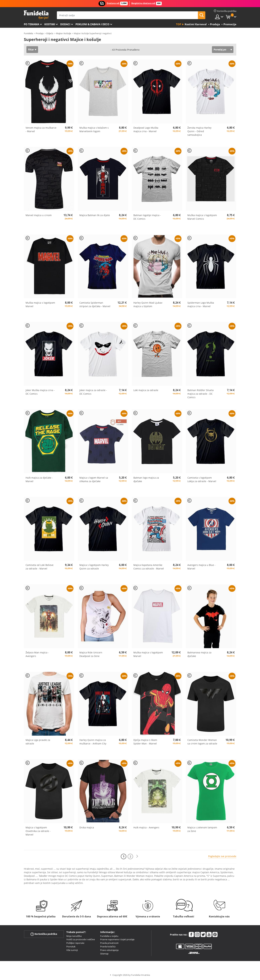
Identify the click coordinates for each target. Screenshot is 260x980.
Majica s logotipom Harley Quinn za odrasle (94, 567)
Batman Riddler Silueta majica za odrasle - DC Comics (201, 394)
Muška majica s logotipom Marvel (40, 304)
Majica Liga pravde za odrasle (38, 742)
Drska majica (87, 827)
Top (179, 24)
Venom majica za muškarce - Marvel (41, 129)
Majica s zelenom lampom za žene (202, 829)
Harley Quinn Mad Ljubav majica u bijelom (148, 304)
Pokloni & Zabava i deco (92, 24)
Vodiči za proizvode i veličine (81, 939)
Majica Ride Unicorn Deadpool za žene (91, 654)
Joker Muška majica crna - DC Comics (40, 392)
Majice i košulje (64, 33)
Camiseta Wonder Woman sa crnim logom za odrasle (202, 742)
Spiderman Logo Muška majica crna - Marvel (201, 304)
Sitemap (104, 954)
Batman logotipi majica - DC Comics (147, 217)
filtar (31, 49)
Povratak (71, 946)
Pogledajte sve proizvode (222, 856)
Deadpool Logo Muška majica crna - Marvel (146, 129)
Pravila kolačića (108, 946)
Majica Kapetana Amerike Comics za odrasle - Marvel (149, 567)
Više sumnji (72, 950)
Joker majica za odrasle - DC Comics (93, 392)
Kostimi (50, 24)
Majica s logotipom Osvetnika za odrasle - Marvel (38, 831)
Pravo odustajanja (109, 950)
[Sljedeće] (137, 856)
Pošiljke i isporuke (75, 943)
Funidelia (28, 33)
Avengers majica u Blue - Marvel (201, 567)
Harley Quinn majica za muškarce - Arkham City (93, 742)
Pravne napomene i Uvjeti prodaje (117, 939)
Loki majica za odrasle (146, 390)
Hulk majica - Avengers (146, 827)
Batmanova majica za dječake (199, 654)
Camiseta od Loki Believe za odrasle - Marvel (40, 567)
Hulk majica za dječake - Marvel (39, 479)
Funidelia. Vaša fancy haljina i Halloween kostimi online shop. (36, 15)
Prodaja (40, 33)
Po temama (31, 24)
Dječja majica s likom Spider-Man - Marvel (145, 742)
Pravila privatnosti (109, 943)
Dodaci (65, 24)
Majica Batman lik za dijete (95, 215)
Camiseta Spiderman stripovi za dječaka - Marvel (95, 304)
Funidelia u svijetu (109, 936)
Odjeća (50, 33)
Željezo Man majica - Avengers (37, 654)
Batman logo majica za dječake (146, 479)
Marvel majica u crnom (39, 215)
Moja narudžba (74, 936)
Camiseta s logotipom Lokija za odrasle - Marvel (202, 479)
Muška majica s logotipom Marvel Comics (202, 217)
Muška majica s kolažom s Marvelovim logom (94, 129)
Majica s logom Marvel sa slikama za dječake (94, 479)
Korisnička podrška (44, 934)
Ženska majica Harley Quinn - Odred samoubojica (199, 131)
